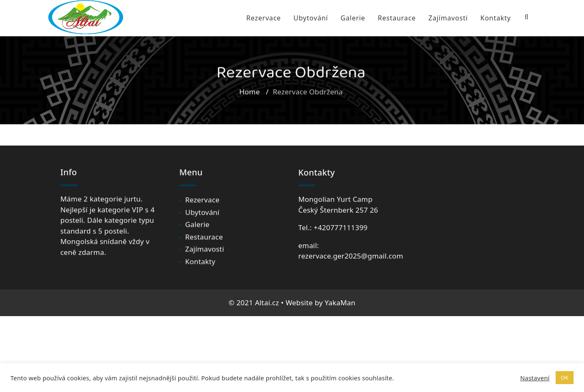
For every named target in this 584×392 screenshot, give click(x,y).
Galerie (353, 18)
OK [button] (565, 377)
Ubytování (311, 18)
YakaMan (340, 303)
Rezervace (264, 18)
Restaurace (397, 18)
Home (249, 95)
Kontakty (496, 18)
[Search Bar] (527, 17)
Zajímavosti (448, 18)
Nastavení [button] (535, 378)
